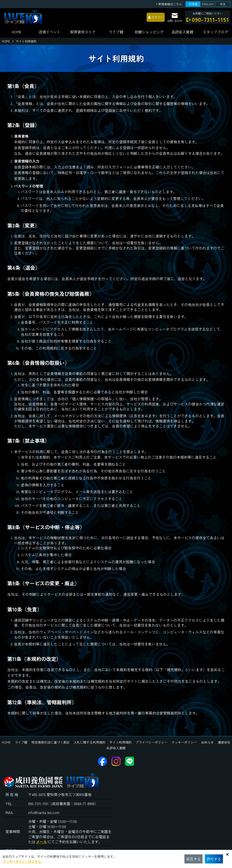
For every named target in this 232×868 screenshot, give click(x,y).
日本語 (193, 4)
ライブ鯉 (116, 32)
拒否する (193, 859)
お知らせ (207, 742)
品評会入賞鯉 (116, 748)
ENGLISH (208, 4)
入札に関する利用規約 (89, 742)
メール (41, 842)
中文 (223, 4)
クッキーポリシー (184, 742)
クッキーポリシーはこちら (22, 861)
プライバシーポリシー (152, 742)
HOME (17, 32)
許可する (214, 859)
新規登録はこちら (170, 4)
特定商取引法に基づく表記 (51, 742)
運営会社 (224, 742)
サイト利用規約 (121, 742)
